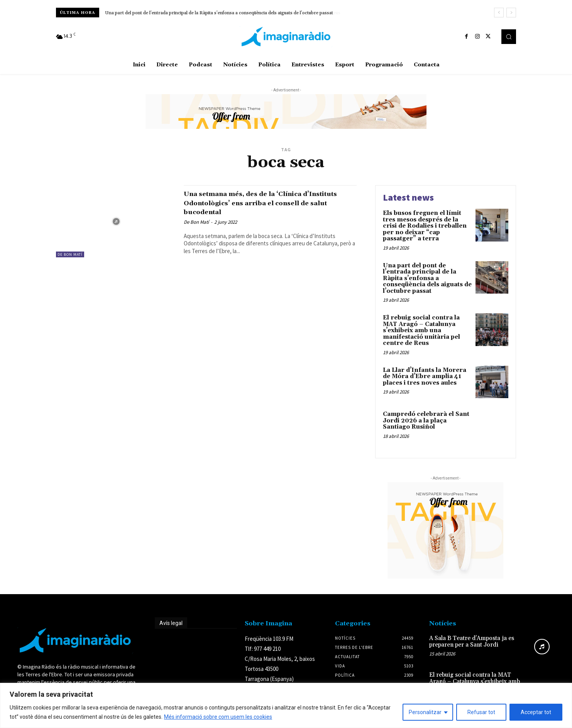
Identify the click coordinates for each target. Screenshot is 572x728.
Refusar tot (481, 712)
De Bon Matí (70, 254)
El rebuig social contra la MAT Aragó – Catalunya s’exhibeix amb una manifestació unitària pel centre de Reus (421, 330)
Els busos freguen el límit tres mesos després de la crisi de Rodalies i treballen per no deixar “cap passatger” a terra (425, 226)
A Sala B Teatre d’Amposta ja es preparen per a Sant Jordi (472, 642)
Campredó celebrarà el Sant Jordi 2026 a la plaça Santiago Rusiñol (426, 421)
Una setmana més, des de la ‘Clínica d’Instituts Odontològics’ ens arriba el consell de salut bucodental (264, 203)
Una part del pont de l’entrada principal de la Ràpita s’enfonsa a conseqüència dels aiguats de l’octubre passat (219, 13)
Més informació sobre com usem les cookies (218, 717)
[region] (286, 705)
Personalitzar (425, 712)
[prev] (499, 13)
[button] (509, 37)
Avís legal (171, 623)
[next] (511, 13)
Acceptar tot (536, 712)
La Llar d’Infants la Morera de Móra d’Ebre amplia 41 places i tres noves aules (425, 377)
